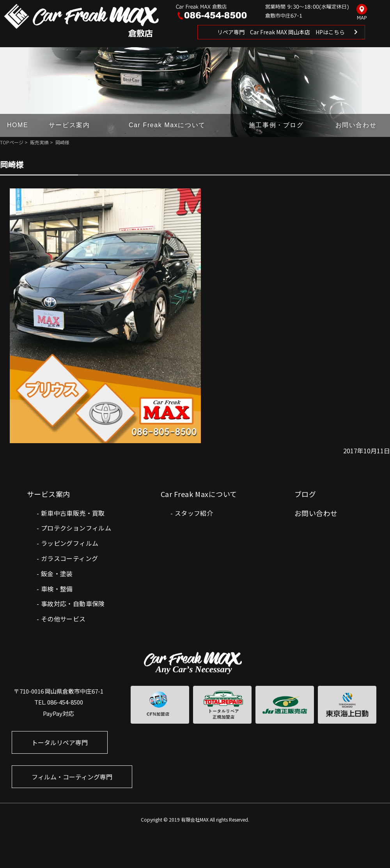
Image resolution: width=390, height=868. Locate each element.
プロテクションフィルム (76, 528)
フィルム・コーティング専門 (72, 777)
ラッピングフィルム (70, 543)
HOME (18, 125)
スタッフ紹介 (194, 513)
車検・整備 (57, 589)
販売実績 (39, 142)
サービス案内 (69, 125)
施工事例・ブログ (276, 125)
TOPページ (12, 142)
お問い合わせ (356, 125)
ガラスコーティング (70, 558)
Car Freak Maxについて (167, 125)
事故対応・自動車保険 (73, 604)
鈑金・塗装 (57, 573)
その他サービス (63, 619)
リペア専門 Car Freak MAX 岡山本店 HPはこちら (281, 32)
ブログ (305, 494)
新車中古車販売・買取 (73, 513)
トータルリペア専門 (60, 742)
